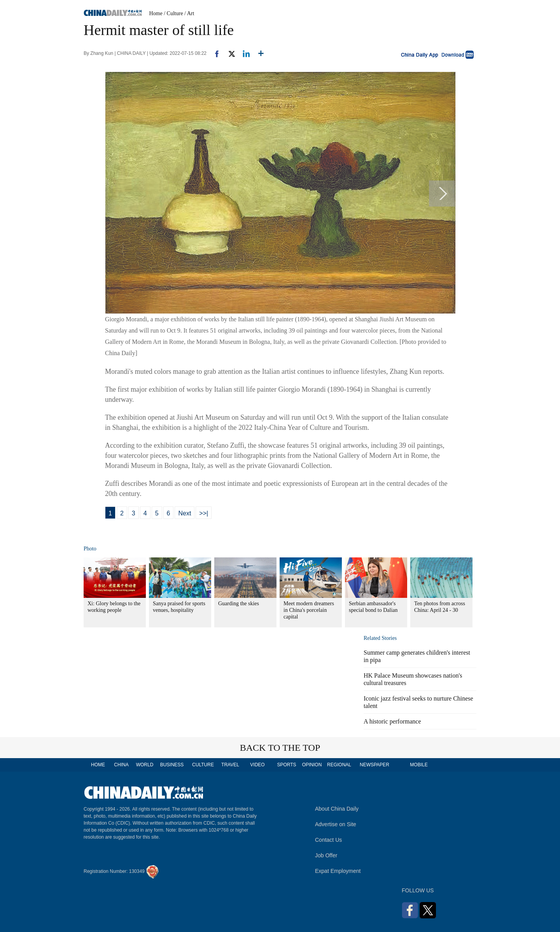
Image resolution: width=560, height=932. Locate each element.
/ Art (189, 13)
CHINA (121, 765)
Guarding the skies (239, 604)
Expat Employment (338, 871)
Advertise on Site (336, 824)
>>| (204, 513)
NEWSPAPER (374, 765)
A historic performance (392, 721)
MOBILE (419, 765)
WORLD (145, 765)
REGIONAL (339, 765)
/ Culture (173, 13)
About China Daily (337, 809)
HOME (98, 765)
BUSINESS (172, 765)
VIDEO (257, 765)
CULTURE (203, 765)
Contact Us (328, 840)
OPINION (312, 765)
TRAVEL (230, 765)
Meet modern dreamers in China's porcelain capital (309, 610)
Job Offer (326, 855)
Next (185, 513)
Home (156, 13)
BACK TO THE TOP (280, 748)
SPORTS (286, 765)
